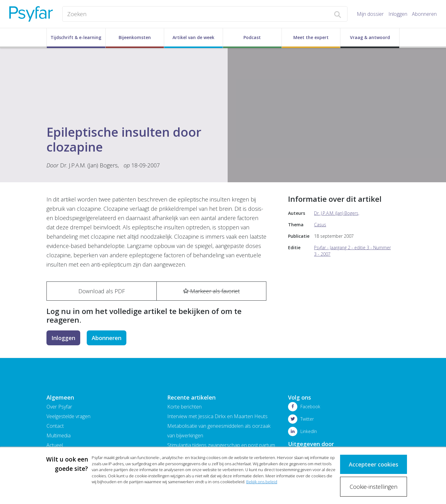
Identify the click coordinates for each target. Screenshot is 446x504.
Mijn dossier (370, 14)
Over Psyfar (59, 407)
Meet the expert (311, 37)
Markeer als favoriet (211, 291)
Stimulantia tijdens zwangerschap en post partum (221, 445)
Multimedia (59, 435)
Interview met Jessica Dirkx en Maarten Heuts (217, 416)
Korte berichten (184, 407)
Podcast (252, 37)
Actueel (55, 445)
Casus (320, 225)
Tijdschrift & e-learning (76, 37)
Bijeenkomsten (135, 37)
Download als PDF (102, 291)
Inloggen (398, 14)
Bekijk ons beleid (262, 481)
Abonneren (424, 14)
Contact (55, 426)
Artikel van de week (193, 37)
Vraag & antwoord (370, 37)
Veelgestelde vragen (68, 416)
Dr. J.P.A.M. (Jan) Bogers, (90, 165)
